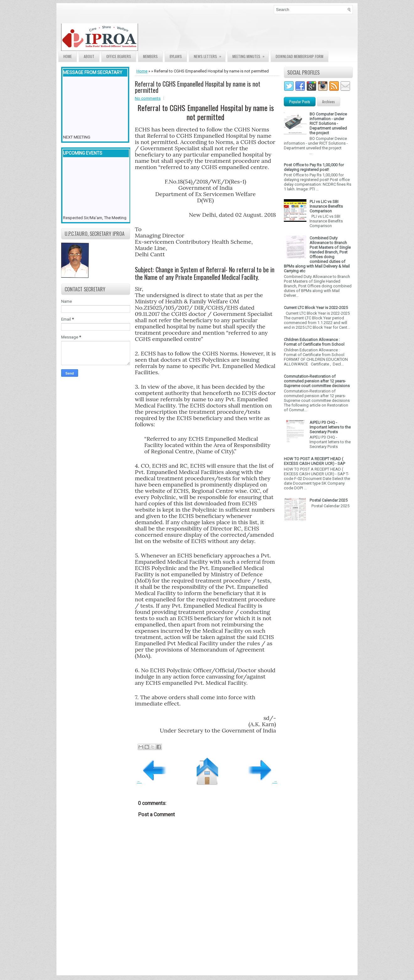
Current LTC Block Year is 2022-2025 (316, 308)
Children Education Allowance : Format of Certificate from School (314, 342)
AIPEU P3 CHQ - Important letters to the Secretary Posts (330, 427)
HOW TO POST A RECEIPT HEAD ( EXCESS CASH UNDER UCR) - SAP (314, 461)
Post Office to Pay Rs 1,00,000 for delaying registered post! (314, 167)
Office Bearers (119, 56)
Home (68, 56)
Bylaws (176, 56)
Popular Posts (300, 101)
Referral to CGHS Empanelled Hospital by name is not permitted (198, 87)
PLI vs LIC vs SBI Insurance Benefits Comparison (326, 206)
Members (150, 56)
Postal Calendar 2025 (329, 500)
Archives (329, 101)
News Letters (210, 55)
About (89, 56)
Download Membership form (300, 56)
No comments (148, 98)
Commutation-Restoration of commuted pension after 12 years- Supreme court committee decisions (317, 381)
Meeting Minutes (250, 55)
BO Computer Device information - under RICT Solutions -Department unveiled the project (328, 123)
